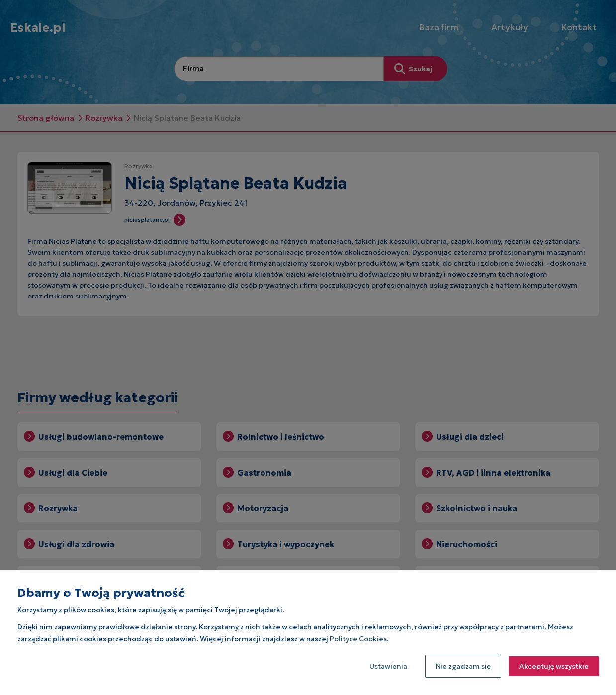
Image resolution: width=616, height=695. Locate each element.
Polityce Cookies (358, 639)
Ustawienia (388, 666)
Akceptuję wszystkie (554, 666)
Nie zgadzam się (463, 666)
